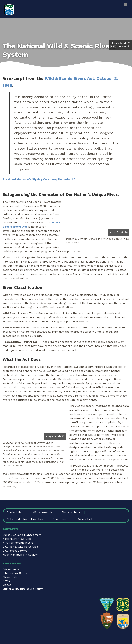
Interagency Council (16, 573)
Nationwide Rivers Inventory (25, 519)
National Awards (41, 512)
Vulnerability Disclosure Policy (23, 589)
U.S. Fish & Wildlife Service (20, 547)
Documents (60, 519)
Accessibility (86, 519)
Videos (7, 585)
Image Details (120, 43)
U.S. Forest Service (15, 551)
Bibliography (11, 569)
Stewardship (11, 577)
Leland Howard (119, 46)
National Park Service (17, 539)
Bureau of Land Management (22, 535)
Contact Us (14, 512)
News (6, 581)
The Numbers (71, 512)
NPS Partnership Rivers (18, 543)
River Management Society (20, 555)
